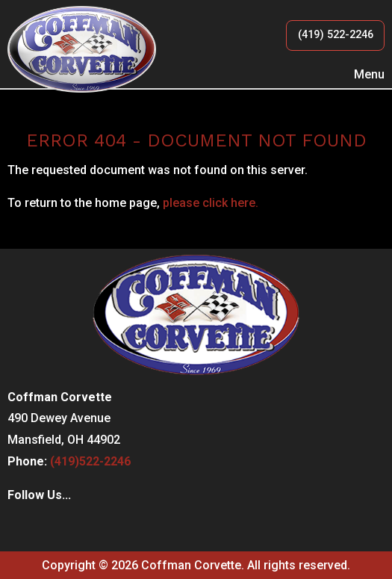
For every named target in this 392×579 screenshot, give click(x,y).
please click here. (211, 203)
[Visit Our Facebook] (19, 527)
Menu (362, 74)
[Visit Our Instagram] (43, 527)
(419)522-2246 (90, 461)
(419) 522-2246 (336, 35)
